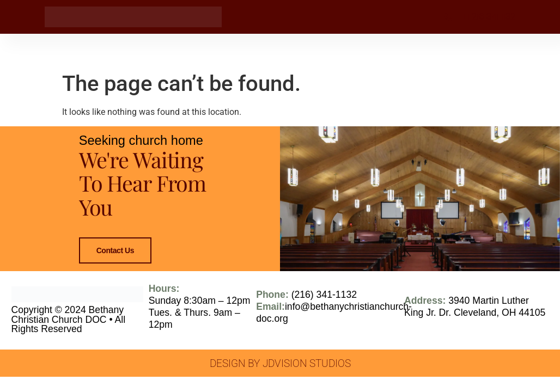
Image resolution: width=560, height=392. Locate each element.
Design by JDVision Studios (280, 375)
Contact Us (115, 257)
